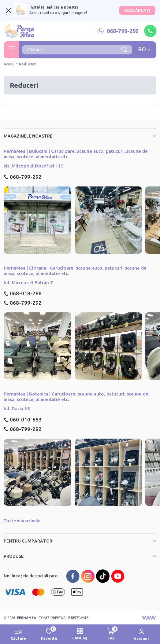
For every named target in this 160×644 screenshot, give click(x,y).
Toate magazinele (22, 521)
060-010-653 (23, 420)
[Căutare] (124, 49)
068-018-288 (23, 293)
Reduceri (27, 64)
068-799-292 (23, 177)
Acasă (9, 64)
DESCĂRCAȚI (137, 10)
